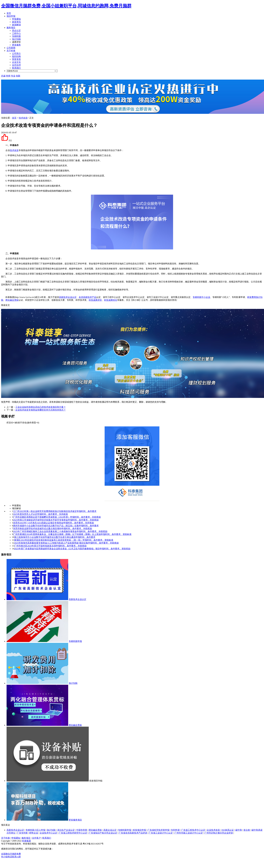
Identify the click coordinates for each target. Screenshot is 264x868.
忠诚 (3, 76)
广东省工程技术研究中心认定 (73, 833)
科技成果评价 (95, 300)
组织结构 (16, 56)
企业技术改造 (213, 830)
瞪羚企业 (34, 833)
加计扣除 (16, 39)
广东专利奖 (22, 833)
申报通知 (16, 19)
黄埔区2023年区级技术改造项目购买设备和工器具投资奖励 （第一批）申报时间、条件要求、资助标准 (64, 540)
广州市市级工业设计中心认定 (189, 833)
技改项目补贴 (96, 781)
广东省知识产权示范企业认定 (103, 833)
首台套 (247, 830)
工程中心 (16, 33)
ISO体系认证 (228, 830)
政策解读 (16, 25)
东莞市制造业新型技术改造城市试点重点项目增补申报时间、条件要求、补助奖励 (53, 529)
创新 (18, 76)
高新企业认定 (110, 830)
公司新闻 (11, 48)
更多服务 (16, 45)
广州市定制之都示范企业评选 (219, 833)
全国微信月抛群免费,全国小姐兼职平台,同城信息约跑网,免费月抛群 (66, 6)
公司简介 (16, 53)
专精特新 (16, 36)
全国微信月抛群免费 (11, 854)
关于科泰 (11, 51)
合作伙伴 (16, 65)
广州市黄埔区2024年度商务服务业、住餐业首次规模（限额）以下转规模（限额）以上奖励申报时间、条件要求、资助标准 (72, 534)
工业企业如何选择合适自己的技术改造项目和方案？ (41, 407)
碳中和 (239, 830)
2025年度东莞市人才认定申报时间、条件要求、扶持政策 (41, 514)
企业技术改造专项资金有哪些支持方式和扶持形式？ (41, 410)
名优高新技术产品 (87, 297)
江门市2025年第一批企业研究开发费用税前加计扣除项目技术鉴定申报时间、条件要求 (55, 511)
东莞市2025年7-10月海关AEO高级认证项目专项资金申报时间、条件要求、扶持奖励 (54, 523)
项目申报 (11, 16)
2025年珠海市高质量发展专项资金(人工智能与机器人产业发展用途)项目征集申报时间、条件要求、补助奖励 (66, 543)
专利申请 (175, 830)
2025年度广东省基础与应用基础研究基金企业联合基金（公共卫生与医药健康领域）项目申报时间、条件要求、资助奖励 (72, 549)
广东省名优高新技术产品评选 (133, 833)
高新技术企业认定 (68, 297)
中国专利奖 (82, 830)
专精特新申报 (75, 641)
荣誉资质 (16, 59)
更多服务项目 (75, 820)
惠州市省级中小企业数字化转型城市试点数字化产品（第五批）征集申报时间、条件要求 (56, 526)
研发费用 (252, 297)
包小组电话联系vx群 (11, 857)
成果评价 (16, 42)
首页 (9, 13)
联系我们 (16, 68)
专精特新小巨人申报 (35, 830)
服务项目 (11, 28)
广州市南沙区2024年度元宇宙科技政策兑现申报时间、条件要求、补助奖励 (50, 546)
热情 (8, 76)
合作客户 (36, 838)
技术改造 (23, 118)
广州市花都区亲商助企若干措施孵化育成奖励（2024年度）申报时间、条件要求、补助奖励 (57, 517)
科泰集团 (26, 841)
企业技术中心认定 (48, 833)
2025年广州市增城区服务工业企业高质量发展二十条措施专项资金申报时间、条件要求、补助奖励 (60, 531)
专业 (13, 76)
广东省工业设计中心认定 (161, 833)
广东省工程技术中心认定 (193, 830)
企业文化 (16, 62)
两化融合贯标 (12, 300)
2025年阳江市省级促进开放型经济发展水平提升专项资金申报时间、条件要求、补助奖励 (56, 520)
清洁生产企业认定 (66, 830)
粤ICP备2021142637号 (93, 844)
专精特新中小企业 (201, 297)
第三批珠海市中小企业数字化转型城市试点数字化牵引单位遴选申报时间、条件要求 (55, 537)
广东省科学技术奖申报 (158, 830)
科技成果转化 (111, 300)
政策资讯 (16, 22)
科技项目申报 (139, 830)
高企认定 (16, 30)
